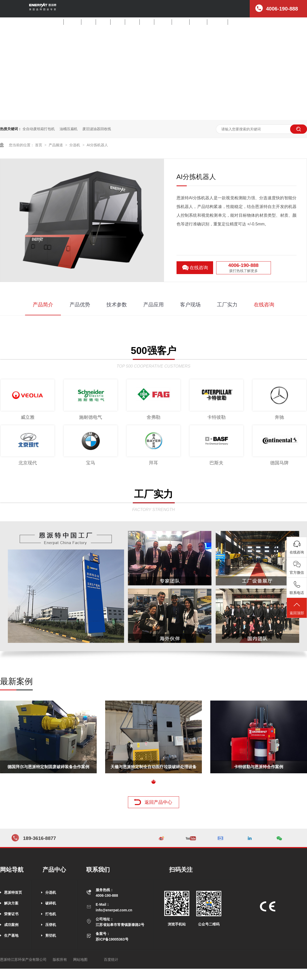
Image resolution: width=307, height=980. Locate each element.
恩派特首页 (13, 892)
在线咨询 (199, 268)
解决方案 (72, 22)
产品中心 (163, 22)
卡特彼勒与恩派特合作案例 (259, 767)
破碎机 (103, 22)
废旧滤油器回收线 (97, 129)
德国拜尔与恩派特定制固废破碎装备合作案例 (48, 767)
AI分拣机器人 (97, 145)
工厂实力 (227, 305)
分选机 (89, 22)
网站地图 (80, 960)
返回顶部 (297, 608)
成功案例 (11, 925)
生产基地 (11, 935)
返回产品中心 (158, 802)
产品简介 (43, 305)
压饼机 (132, 22)
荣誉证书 (11, 914)
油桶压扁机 (69, 129)
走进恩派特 (217, 22)
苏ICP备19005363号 (112, 939)
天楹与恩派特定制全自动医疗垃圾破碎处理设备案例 (153, 769)
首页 (58, 22)
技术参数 (117, 305)
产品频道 (56, 145)
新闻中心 (198, 22)
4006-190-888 (243, 265)
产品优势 (80, 305)
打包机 (118, 22)
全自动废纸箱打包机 (39, 129)
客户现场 (190, 305)
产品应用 (153, 305)
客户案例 (181, 22)
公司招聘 (237, 22)
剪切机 (147, 22)
